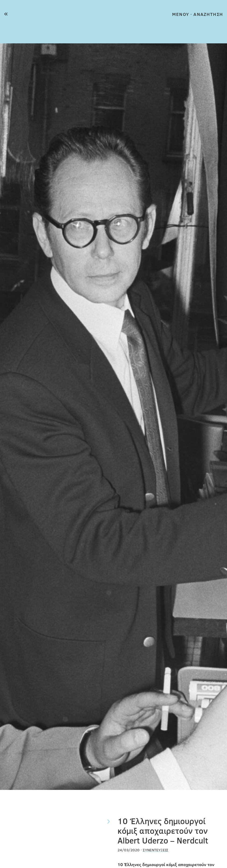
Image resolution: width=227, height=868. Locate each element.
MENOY (181, 14)
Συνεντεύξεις (156, 850)
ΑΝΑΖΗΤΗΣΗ (208, 14)
